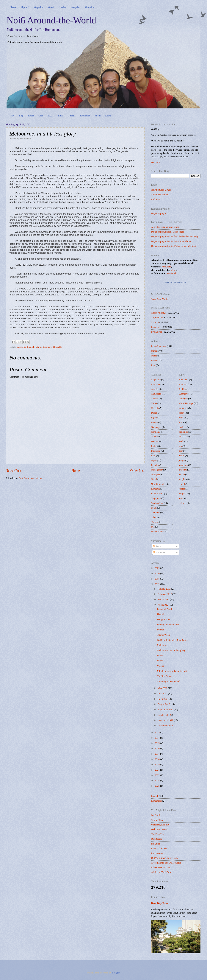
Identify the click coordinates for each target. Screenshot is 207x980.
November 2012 (166, 720)
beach (181, 413)
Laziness (155, 327)
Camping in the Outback (169, 681)
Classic (13, 7)
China (154, 403)
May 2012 (163, 688)
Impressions (157, 853)
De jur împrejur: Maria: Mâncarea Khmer (171, 241)
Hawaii (155, 441)
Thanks (72, 116)
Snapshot (76, 7)
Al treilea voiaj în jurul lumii (165, 227)
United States (157, 532)
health (182, 456)
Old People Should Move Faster (172, 640)
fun (180, 446)
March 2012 (164, 599)
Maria (39, 347)
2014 (157, 738)
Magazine (38, 7)
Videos (160, 666)
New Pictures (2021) (161, 190)
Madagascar (157, 470)
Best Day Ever (160, 903)
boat (181, 422)
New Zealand (157, 484)
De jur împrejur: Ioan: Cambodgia (167, 232)
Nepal (154, 479)
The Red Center (165, 676)
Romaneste (156, 801)
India (153, 446)
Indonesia (156, 451)
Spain (154, 508)
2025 (157, 786)
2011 (157, 579)
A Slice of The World (161, 872)
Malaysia (155, 475)
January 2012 (164, 589)
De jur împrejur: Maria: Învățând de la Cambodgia (175, 236)
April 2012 (163, 605)
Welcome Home (159, 829)
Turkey (155, 522)
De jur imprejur (159, 213)
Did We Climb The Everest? (165, 858)
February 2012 (165, 594)
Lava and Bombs (165, 609)
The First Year (158, 834)
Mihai (154, 351)
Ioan (153, 365)
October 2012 (164, 715)
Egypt (154, 418)
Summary (47, 347)
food (181, 441)
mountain (183, 465)
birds (181, 418)
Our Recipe (157, 839)
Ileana (154, 360)
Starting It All (158, 820)
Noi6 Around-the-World (51, 20)
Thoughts (57, 347)
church (182, 437)
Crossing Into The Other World (166, 863)
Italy (153, 456)
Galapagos (156, 427)
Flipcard (25, 7)
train (181, 498)
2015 (157, 743)
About (98, 116)
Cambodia (156, 394)
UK (153, 527)
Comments (160, 552)
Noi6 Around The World (176, 282)
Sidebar (63, 7)
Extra (108, 116)
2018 (157, 759)
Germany (156, 432)
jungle (182, 460)
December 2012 (166, 726)
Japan (154, 460)
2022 (157, 775)
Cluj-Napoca (157, 317)
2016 (157, 748)
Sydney (161, 630)
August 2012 (164, 704)
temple (182, 494)
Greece (154, 437)
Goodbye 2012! (159, 313)
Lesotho (155, 465)
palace (182, 475)
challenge (183, 432)
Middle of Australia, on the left (172, 671)
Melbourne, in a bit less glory (171, 650)
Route (31, 116)
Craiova (155, 322)
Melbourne (162, 645)
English (31, 347)
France (154, 422)
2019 (157, 764)
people (182, 479)
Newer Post (13, 471)
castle (181, 427)
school (182, 484)
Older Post (137, 471)
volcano (182, 503)
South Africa (157, 503)
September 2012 (166, 710)
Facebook (172, 273)
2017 (157, 754)
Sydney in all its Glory (168, 625)
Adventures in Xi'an (161, 867)
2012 (157, 584)
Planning (183, 384)
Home (76, 471)
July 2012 (163, 699)
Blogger (116, 973)
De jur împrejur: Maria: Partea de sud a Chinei (173, 246)
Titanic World (164, 635)
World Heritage (186, 403)
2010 (157, 574)
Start (12, 116)
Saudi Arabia (157, 494)
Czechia (155, 408)
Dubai (154, 413)
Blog (21, 116)
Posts (157, 546)
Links (61, 116)
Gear (41, 116)
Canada (155, 399)
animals (182, 408)
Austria (155, 389)
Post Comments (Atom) (30, 478)
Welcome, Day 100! (161, 825)
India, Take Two (159, 848)
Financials (184, 380)
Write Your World (160, 299)
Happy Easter (164, 619)
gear (181, 451)
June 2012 (163, 694)
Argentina (156, 380)
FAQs (51, 116)
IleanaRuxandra (159, 346)
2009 (157, 568)
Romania (155, 489)
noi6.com (167, 267)
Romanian (85, 116)
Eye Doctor (157, 332)
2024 (157, 780)
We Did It (156, 162)
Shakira (182, 389)
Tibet (154, 517)
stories (182, 489)
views (174, 270)
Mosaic (51, 7)
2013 (157, 732)
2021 (157, 770)
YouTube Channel (160, 195)
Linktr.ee (155, 199)
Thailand (155, 512)
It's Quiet (155, 844)
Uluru (160, 656)
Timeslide (90, 7)
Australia (21, 347)
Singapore (156, 498)
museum (183, 470)
